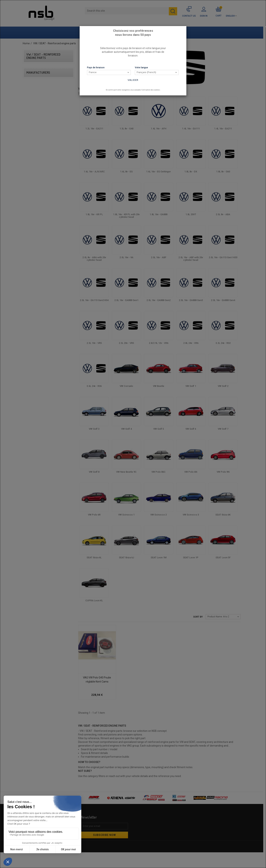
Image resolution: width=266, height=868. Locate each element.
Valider (133, 80)
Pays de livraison (96, 68)
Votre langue (141, 68)
